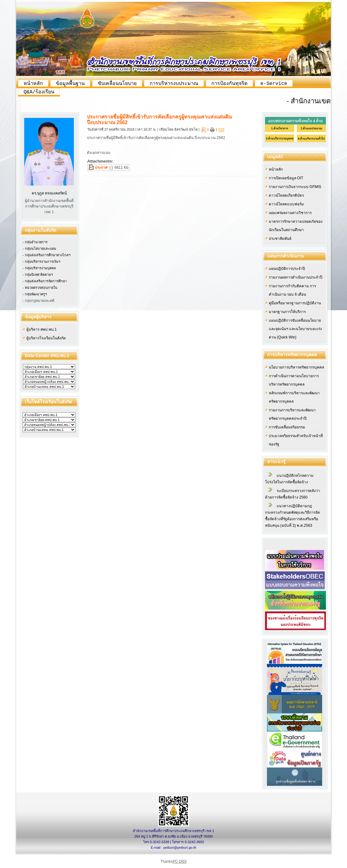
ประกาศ (101, 168)
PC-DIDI (180, 861)
